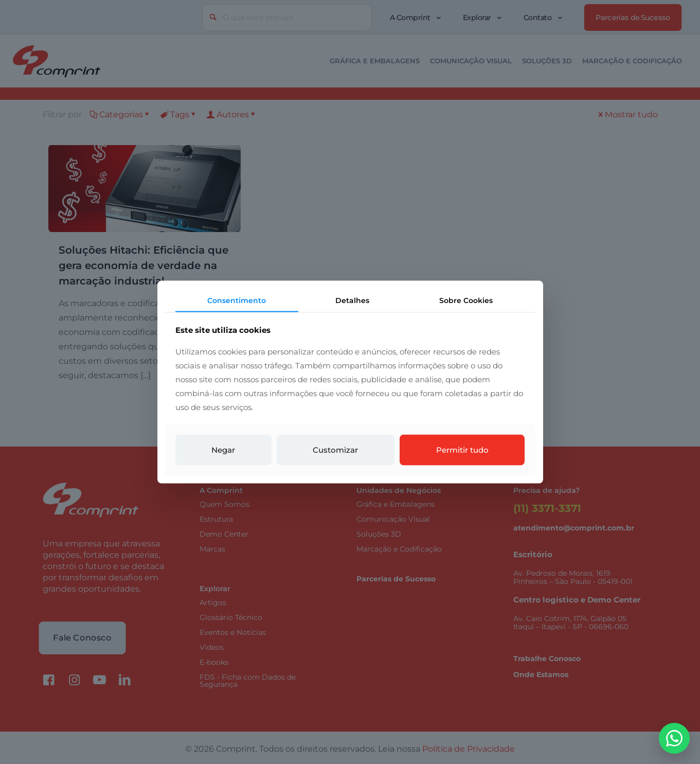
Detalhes (352, 300)
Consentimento (237, 300)
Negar (223, 450)
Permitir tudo (462, 450)
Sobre (466, 300)
